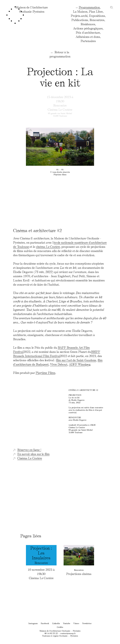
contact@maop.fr (68, 633)
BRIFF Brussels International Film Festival (57, 354)
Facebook (45, 623)
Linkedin (56, 623)
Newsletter (87, 623)
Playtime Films (45, 373)
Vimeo (76, 623)
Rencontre (60, 105)
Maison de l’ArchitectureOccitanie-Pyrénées (32, 9)
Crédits (60, 627)
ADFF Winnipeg (80, 364)
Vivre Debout (59, 364)
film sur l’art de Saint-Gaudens (76, 360)
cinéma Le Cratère (48, 247)
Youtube (67, 623)
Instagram (33, 623)
